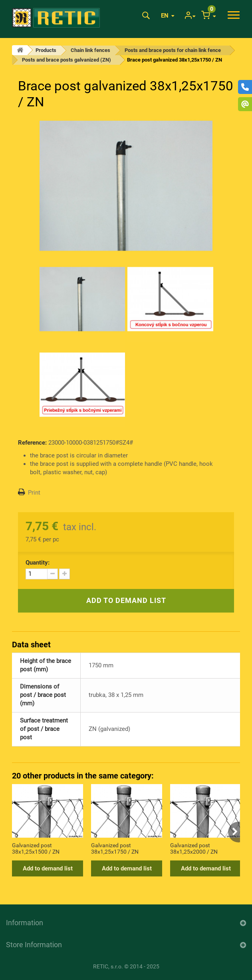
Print (34, 493)
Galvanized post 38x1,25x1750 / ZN (115, 848)
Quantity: (38, 563)
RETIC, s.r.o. (108, 966)
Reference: (32, 443)
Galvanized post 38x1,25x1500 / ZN (36, 848)
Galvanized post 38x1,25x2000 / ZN (194, 848)
